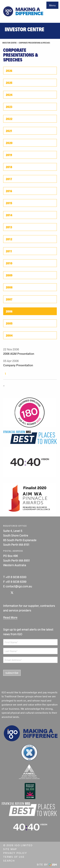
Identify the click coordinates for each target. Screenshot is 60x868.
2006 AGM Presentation (19, 354)
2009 (9, 275)
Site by (47, 864)
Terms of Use (14, 857)
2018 (9, 167)
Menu (52, 5)
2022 (9, 119)
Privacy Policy (15, 853)
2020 (9, 143)
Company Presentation (18, 365)
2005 (9, 323)
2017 (9, 179)
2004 (9, 335)
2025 (9, 83)
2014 (9, 215)
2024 (9, 95)
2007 (9, 299)
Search (9, 861)
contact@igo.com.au (19, 586)
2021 (9, 131)
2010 (9, 263)
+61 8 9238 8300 (16, 577)
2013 (9, 227)
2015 (9, 203)
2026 (9, 71)
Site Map (10, 849)
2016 (9, 191)
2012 (9, 239)
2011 (9, 251)
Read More (10, 617)
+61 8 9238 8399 (16, 582)
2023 (9, 107)
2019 (9, 155)
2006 (9, 311)
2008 (9, 287)
